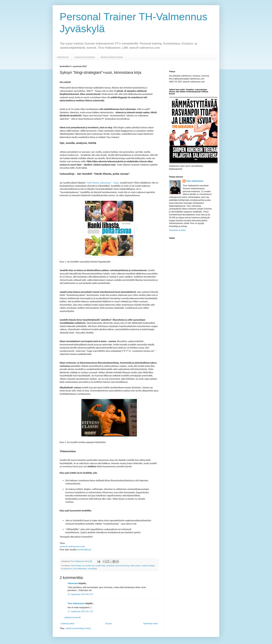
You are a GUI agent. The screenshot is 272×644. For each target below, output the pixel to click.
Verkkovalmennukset (111, 57)
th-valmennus (67, 569)
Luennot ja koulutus (85, 57)
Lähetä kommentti (72, 618)
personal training (122, 566)
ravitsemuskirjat (148, 566)
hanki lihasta (76, 566)
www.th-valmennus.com (72, 546)
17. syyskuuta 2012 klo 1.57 (80, 611)
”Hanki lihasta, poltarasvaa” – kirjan (103, 183)
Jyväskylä (110, 566)
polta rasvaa (135, 566)
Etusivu (109, 624)
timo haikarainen (80, 569)
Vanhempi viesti (150, 624)
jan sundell (87, 566)
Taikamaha (73, 583)
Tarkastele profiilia (177, 230)
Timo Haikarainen (76, 603)
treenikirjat (92, 569)
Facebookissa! (84, 549)
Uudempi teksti (67, 624)
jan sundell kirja (99, 566)
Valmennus (63, 57)
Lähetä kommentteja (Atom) (78, 628)
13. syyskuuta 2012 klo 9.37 (80, 594)
